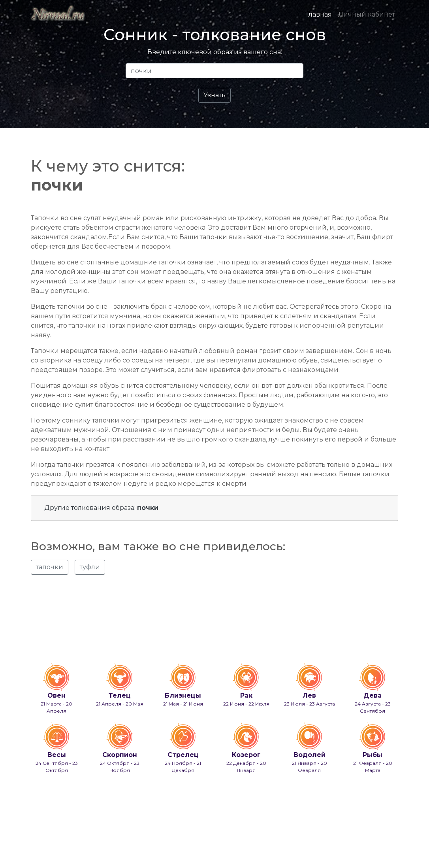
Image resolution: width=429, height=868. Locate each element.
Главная (319, 14)
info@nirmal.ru (69, 841)
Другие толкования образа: (101, 508)
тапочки (50, 567)
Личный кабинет (367, 14)
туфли (90, 567)
